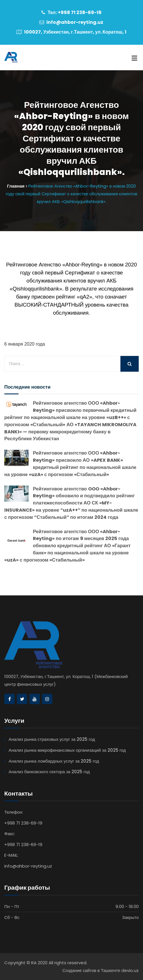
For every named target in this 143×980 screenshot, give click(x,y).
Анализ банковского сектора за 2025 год (49, 772)
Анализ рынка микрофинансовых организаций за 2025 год (67, 750)
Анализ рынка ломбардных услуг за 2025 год (54, 761)
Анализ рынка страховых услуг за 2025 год (52, 739)
